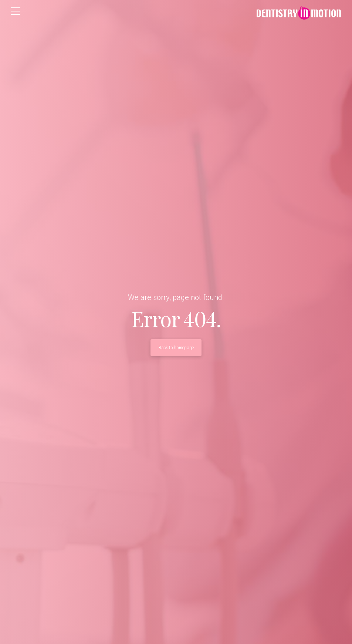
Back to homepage (176, 348)
